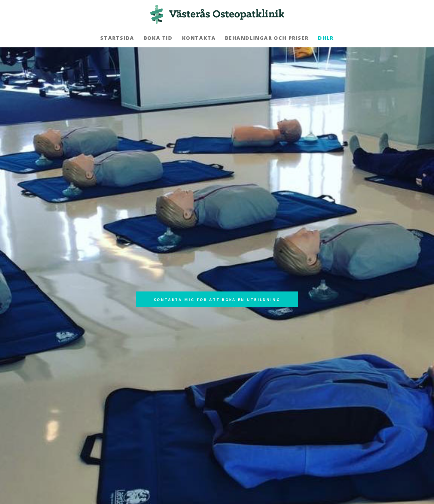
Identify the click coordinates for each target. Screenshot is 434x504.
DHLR (326, 38)
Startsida (117, 38)
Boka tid (158, 38)
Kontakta (199, 38)
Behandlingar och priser (267, 38)
